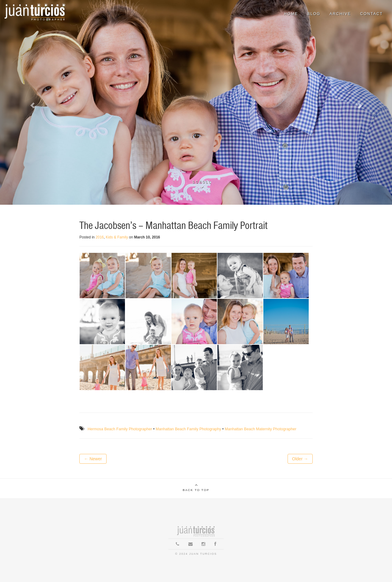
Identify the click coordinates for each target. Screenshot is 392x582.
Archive (340, 14)
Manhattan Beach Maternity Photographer (261, 429)
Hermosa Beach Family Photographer (120, 429)
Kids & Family (117, 237)
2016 (100, 237)
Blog (314, 14)
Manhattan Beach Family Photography (188, 429)
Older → (300, 459)
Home (291, 14)
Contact (371, 14)
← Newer (93, 459)
